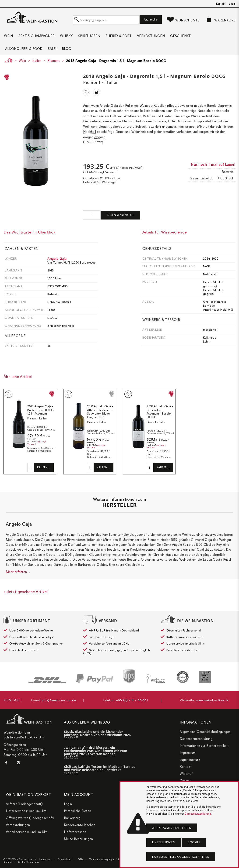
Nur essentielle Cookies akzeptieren (181, 857)
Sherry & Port (121, 37)
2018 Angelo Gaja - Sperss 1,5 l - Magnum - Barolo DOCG (160, 418)
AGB (80, 859)
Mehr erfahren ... (18, 577)
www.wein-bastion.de (212, 700)
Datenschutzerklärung (196, 739)
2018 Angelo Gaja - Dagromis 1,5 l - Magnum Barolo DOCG (116, 66)
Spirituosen (91, 37)
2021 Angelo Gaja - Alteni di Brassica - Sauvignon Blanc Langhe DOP (100, 418)
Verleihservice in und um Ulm (27, 832)
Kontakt (221, 4)
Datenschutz (64, 859)
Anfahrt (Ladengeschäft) (24, 804)
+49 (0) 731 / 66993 (132, 700)
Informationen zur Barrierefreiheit (204, 746)
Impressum (188, 753)
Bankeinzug (72, 818)
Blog (68, 53)
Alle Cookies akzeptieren (172, 828)
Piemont (54, 66)
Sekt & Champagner (37, 37)
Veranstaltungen (18, 825)
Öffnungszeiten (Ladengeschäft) (30, 818)
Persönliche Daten (77, 811)
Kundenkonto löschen (80, 825)
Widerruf (186, 774)
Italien (37, 66)
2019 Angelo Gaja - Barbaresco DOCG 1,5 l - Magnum (40, 416)
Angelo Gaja (57, 264)
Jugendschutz (190, 760)
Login (232, 4)
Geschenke (184, 37)
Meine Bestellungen (78, 839)
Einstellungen (164, 842)
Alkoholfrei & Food (24, 53)
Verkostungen (154, 37)
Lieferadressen (75, 832)
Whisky (67, 37)
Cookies (194, 842)
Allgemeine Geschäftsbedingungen (205, 732)
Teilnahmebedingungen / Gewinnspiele (111, 859)
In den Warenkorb (120, 221)
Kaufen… (44, 473)
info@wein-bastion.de (59, 700)
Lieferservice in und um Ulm (26, 811)
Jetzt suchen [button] (151, 20)
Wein (8, 37)
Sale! (53, 53)
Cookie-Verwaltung (28, 862)
